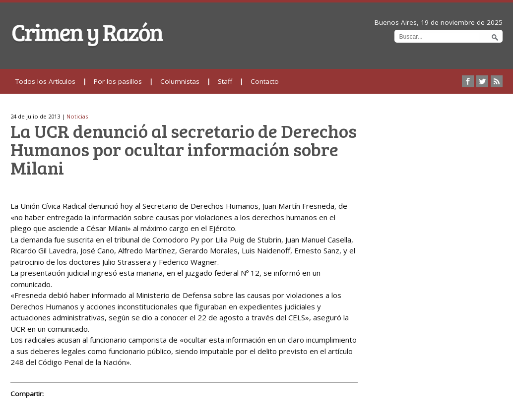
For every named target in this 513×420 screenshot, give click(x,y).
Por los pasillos (118, 81)
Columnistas (180, 81)
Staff (225, 81)
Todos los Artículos (45, 81)
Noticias (77, 116)
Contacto (265, 81)
